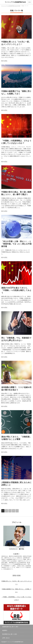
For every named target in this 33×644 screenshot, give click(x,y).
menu (29, 2)
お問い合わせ (6, 638)
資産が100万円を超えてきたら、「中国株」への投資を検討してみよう (16, 290)
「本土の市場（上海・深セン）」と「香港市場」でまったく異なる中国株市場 (16, 244)
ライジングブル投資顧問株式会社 (15, 642)
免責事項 (5, 630)
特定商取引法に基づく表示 (10, 634)
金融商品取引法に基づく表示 (10, 627)
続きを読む (4, 61)
